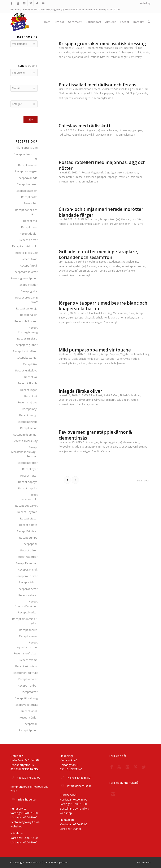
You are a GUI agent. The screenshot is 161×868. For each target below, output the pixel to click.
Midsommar (84, 89)
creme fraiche (109, 130)
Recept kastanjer (27, 358)
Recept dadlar (29, 234)
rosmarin (110, 400)
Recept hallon (29, 315)
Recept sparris (28, 630)
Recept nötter (29, 476)
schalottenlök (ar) (106, 318)
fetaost (78, 93)
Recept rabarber (27, 557)
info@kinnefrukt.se (79, 786)
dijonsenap (125, 130)
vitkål (87, 57)
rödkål (138, 52)
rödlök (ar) (131, 93)
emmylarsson (105, 98)
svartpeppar (108, 359)
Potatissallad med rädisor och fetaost (98, 85)
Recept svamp (29, 660)
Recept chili (30, 221)
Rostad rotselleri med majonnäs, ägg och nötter (102, 165)
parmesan (90, 177)
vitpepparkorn (67, 322)
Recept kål (31, 377)
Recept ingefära (27, 338)
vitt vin (81, 322)
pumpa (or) (65, 359)
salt (61, 98)
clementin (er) (131, 442)
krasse (79, 177)
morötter (90, 52)
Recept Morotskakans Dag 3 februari (24, 452)
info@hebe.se (27, 799)
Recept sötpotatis (26, 666)
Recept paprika (28, 488)
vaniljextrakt (140, 447)
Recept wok (30, 724)
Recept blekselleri (26, 191)
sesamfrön (75, 271)
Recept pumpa (28, 538)
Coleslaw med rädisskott (85, 126)
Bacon (62, 318)
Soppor (115, 354)
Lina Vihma (103, 451)
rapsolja (77, 135)
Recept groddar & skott (26, 300)
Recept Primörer (27, 531)
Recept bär (31, 203)
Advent (90, 442)
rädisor (119, 93)
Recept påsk (30, 544)
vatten (97, 224)
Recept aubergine (26, 171)
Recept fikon (30, 259)
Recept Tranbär (28, 686)
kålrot (138, 48)
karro (140, 224)
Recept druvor (29, 240)
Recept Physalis (27, 512)
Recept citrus (29, 227)
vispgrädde (132, 359)
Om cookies (144, 862)
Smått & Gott (111, 395)
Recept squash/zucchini (27, 645)
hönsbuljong (142, 354)
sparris (68, 98)
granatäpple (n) (91, 447)
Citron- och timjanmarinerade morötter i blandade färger (102, 212)
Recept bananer (27, 184)
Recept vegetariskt (26, 705)
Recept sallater (28, 595)
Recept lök (31, 396)
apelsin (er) (116, 48)
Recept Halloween (26, 321)
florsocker (65, 447)
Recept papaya (28, 482)
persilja (85, 318)
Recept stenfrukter (26, 653)
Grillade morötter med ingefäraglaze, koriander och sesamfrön (98, 254)
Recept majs (30, 409)
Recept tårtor (29, 692)
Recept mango (28, 415)
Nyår (132, 313)
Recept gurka (29, 291)
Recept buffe (29, 197)
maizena (107, 447)
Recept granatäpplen (24, 278)
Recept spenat (28, 636)
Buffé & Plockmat (88, 219)
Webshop (145, 3)
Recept (90, 48)
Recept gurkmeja (27, 308)
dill (146, 89)
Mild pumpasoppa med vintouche (95, 350)
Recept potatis (28, 525)
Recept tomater (28, 679)
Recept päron (29, 550)
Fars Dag (106, 313)
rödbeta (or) (125, 52)
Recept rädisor (28, 582)
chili (75, 400)
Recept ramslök (28, 569)
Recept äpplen (28, 730)
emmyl (138, 57)
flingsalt (126, 219)
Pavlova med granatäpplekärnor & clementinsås (95, 435)
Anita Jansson (118, 363)
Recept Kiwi (30, 364)
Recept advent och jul (26, 156)
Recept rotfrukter (27, 576)
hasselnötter (66, 177)
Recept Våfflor (29, 717)
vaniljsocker (66, 451)
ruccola (143, 93)
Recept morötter (27, 463)
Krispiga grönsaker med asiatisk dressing (102, 44)
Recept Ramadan (27, 563)
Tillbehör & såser (130, 395)
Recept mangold (27, 422)
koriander (65, 52)
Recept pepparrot (26, 506)
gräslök (88, 93)
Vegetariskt (102, 48)
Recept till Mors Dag (25, 441)
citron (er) (137, 89)
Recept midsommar (25, 435)
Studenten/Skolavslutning (116, 89)
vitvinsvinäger (119, 57)
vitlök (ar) (107, 224)
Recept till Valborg (26, 698)
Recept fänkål (29, 266)
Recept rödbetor (27, 589)
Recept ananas (28, 165)
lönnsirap (77, 52)
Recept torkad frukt (25, 673)
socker (63, 57)
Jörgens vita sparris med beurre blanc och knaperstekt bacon (103, 306)
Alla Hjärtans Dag (27, 148)
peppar (109, 93)
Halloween (93, 354)
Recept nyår (30, 469)
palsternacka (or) (106, 52)
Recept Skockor (28, 612)
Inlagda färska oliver (80, 391)
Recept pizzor (29, 518)
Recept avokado (27, 178)
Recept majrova (28, 402)
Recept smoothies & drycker (25, 621)
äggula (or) (93, 130)
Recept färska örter (25, 272)
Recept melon (29, 428)
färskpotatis (66, 93)
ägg (107, 172)
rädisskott (65, 135)
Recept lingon (29, 390)
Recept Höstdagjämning (27, 330)
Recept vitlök (29, 711)
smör (146, 52)
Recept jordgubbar (26, 345)
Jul (97, 442)
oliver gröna (86, 400)
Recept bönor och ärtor (26, 212)
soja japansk (75, 57)
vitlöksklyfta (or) (101, 57)
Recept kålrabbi (28, 383)
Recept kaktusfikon (25, 351)
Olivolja (98, 93)
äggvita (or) (115, 442)
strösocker (125, 447)
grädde (77, 447)
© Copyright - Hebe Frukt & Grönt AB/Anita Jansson (39, 862)
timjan (88, 224)
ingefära (129, 48)
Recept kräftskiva (26, 370)
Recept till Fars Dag (26, 253)
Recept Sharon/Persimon (26, 604)
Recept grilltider (28, 285)
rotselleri (124, 177)
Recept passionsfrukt (29, 497)
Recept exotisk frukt (25, 246)
